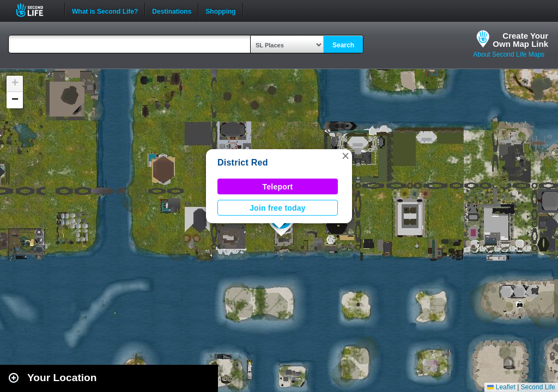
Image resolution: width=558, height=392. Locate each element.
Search (343, 45)
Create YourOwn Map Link (520, 40)
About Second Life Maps (509, 54)
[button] (345, 156)
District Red (243, 163)
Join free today (278, 208)
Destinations (172, 10)
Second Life (36, 10)
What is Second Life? (105, 10)
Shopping (220, 10)
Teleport (278, 187)
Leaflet (501, 387)
